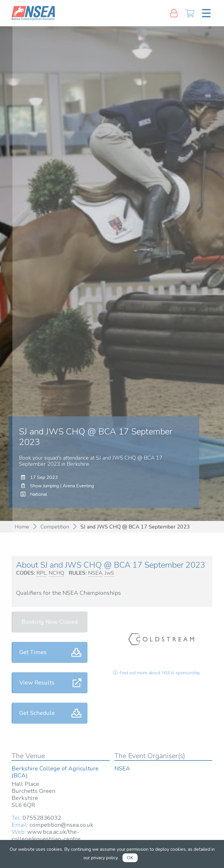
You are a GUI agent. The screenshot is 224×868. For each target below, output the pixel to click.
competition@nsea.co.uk (61, 825)
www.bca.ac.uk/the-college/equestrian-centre (46, 835)
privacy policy (104, 858)
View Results (37, 683)
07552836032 (42, 818)
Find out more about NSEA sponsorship (156, 673)
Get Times (33, 652)
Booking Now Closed (50, 622)
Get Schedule (37, 713)
